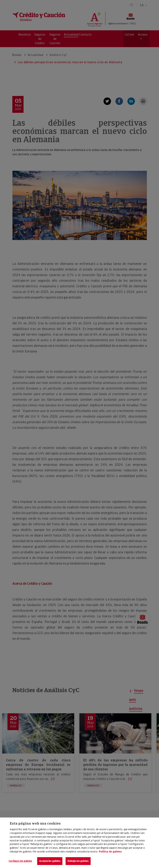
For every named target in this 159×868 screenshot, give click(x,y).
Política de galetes (110, 852)
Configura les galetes (20, 861)
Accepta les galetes (50, 861)
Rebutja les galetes (78, 861)
